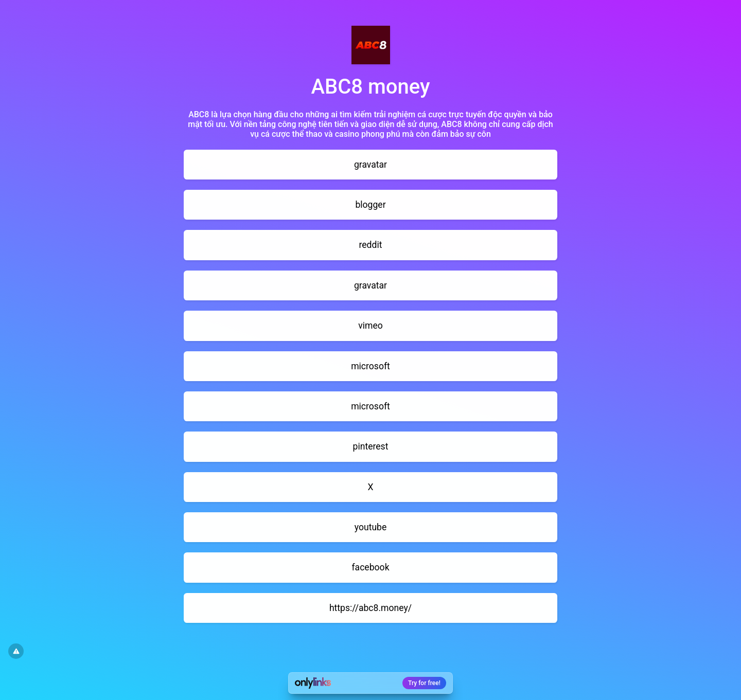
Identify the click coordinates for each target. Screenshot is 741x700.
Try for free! (424, 683)
